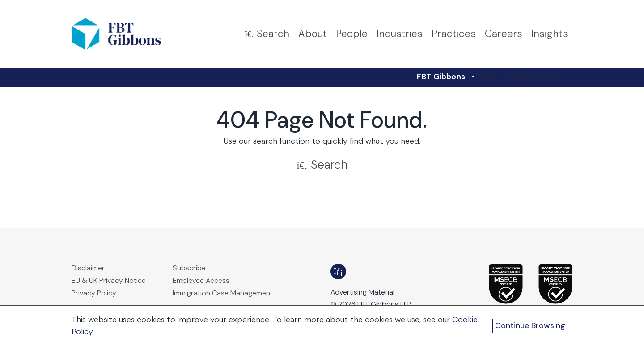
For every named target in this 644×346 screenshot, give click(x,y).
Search (322, 164)
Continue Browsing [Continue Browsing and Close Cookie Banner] (530, 325)
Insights (550, 34)
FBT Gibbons (441, 77)
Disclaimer (88, 268)
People (352, 34)
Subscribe (189, 268)
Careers (504, 34)
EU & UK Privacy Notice (109, 280)
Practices (454, 34)
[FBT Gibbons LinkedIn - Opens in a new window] (338, 271)
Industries (400, 34)
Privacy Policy (94, 293)
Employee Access (201, 280)
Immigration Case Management (223, 293)
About (313, 34)
